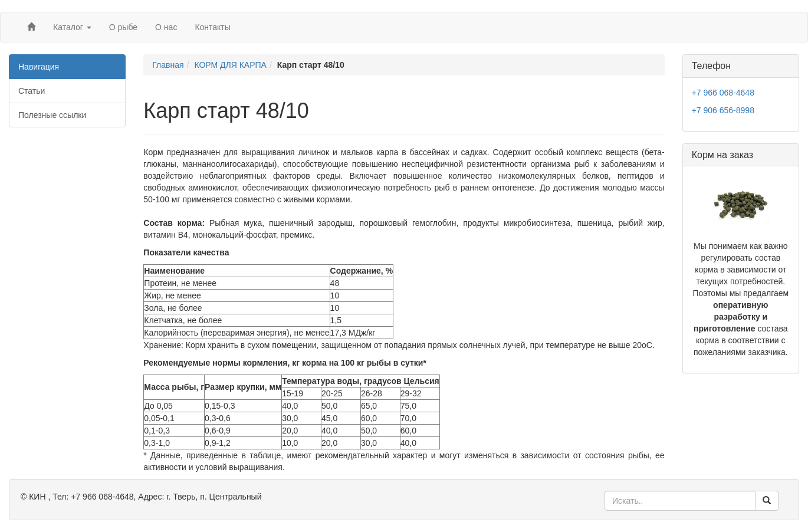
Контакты (212, 27)
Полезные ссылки (52, 115)
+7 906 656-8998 (723, 110)
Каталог (72, 27)
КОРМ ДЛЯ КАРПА (230, 65)
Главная (168, 65)
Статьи (32, 91)
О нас (166, 27)
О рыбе (123, 27)
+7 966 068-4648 (723, 93)
